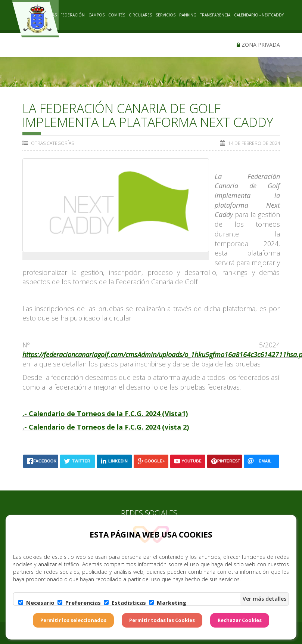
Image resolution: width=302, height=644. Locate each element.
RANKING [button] (188, 15)
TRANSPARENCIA (215, 15)
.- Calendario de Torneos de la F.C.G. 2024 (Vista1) (105, 414)
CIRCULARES (140, 15)
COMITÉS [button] (117, 15)
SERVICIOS (166, 15)
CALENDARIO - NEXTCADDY (259, 15)
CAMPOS (96, 15)
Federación (73, 15)
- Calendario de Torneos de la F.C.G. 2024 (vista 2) (107, 427)
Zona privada (258, 45)
